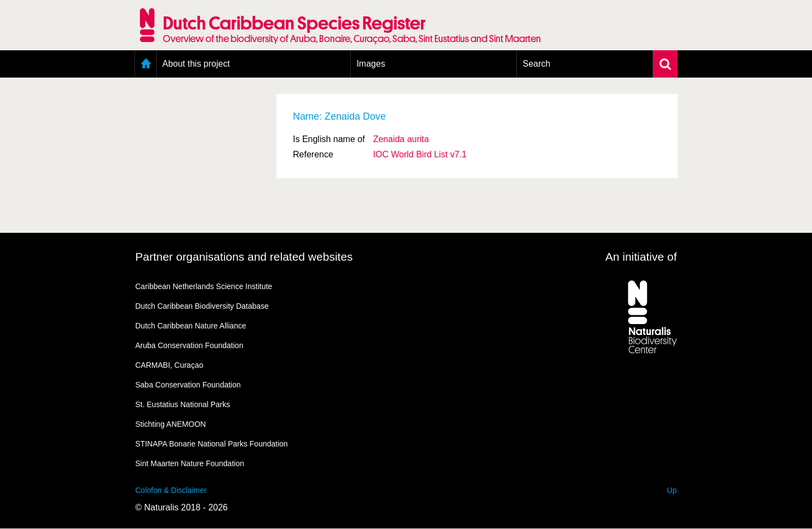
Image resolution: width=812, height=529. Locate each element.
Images (370, 64)
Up (672, 490)
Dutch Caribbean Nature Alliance (191, 326)
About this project (196, 64)
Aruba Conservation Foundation (190, 345)
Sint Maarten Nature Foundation (190, 463)
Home (146, 64)
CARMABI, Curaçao (169, 365)
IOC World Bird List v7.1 (420, 154)
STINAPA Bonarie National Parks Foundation (212, 444)
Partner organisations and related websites (244, 257)
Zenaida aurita (401, 139)
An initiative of (641, 257)
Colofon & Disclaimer (171, 490)
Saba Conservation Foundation (188, 385)
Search (536, 64)
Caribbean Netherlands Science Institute (204, 286)
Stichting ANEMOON (171, 424)
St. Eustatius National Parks (183, 404)
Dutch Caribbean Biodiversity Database (202, 306)
